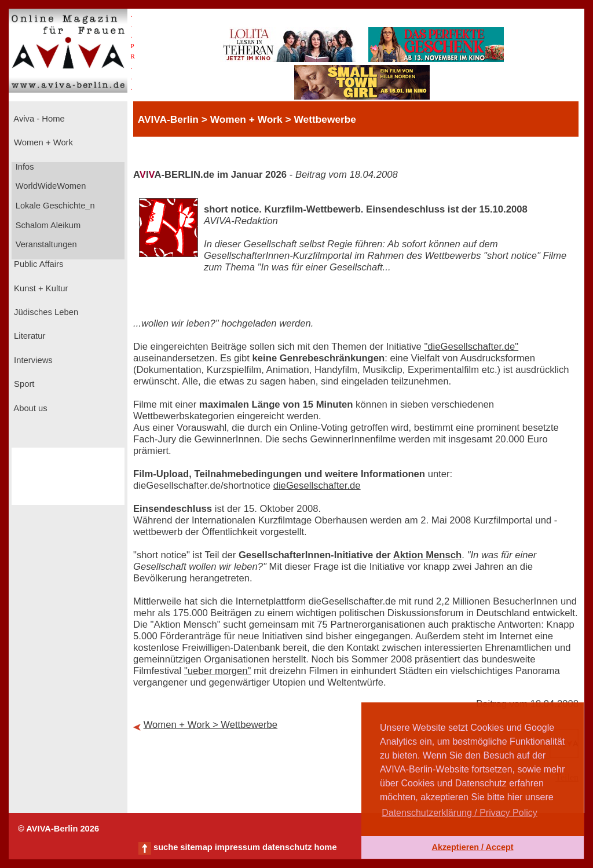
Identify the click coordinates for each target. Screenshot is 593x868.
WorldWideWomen (50, 186)
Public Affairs (37, 264)
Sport (23, 384)
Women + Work (42, 142)
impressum (237, 847)
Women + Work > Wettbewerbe (211, 725)
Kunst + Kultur (40, 288)
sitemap (196, 847)
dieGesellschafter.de (317, 486)
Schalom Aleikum (47, 225)
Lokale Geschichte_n (54, 206)
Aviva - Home (38, 119)
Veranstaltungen (45, 244)
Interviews (32, 360)
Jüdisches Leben (45, 312)
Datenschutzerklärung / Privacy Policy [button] (460, 813)
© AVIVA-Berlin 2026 (58, 829)
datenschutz (287, 847)
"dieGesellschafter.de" (471, 347)
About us (30, 408)
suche (166, 847)
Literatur (28, 336)
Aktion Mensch (427, 555)
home (325, 847)
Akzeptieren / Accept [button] (472, 847)
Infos (24, 167)
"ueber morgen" (218, 671)
